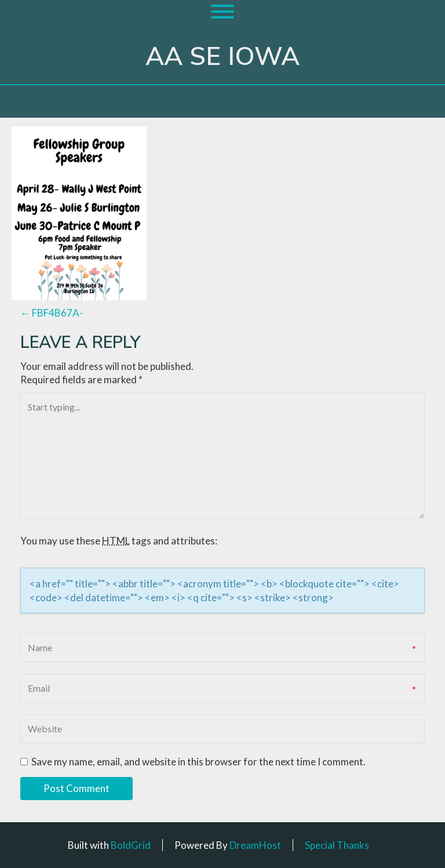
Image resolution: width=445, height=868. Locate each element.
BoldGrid (131, 845)
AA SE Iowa (222, 57)
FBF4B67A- (52, 313)
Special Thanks (337, 845)
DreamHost (255, 845)
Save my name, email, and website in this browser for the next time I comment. (198, 762)
